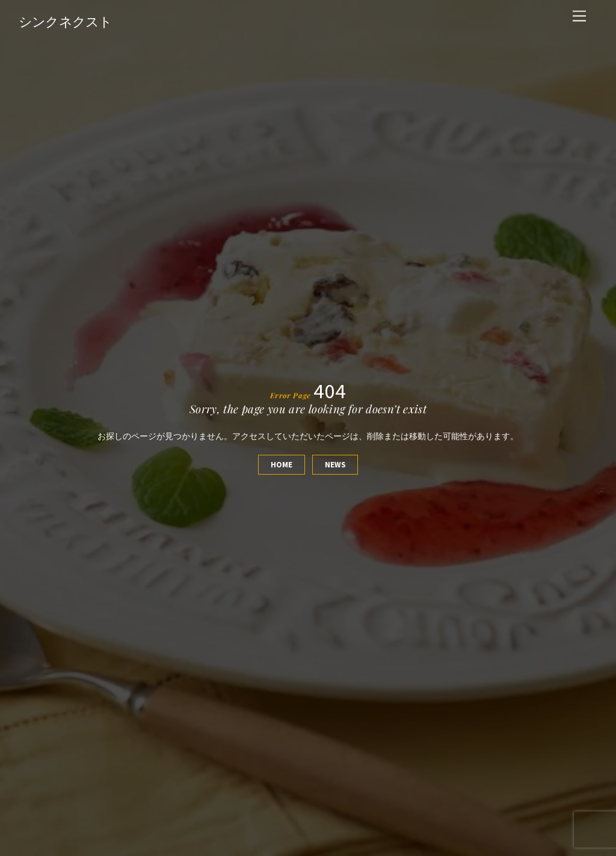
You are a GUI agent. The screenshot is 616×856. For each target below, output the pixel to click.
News (335, 465)
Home (282, 465)
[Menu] (579, 17)
